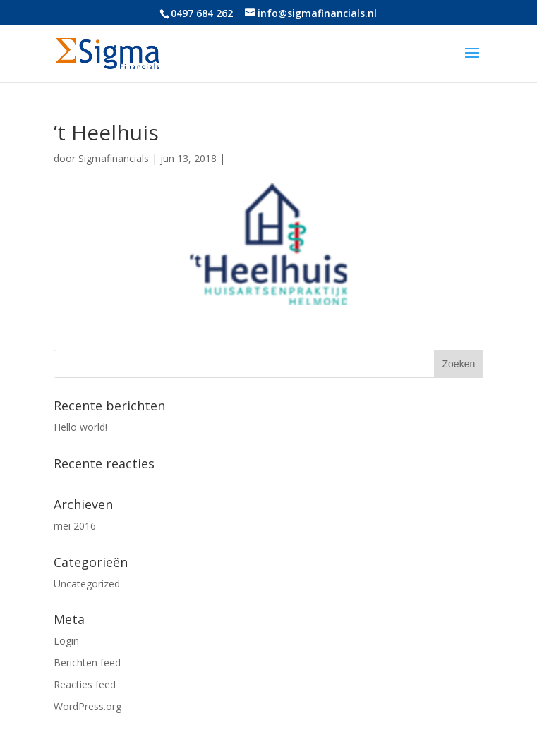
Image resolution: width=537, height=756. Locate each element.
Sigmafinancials (114, 158)
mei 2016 (75, 526)
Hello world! (80, 427)
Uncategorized (87, 584)
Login (66, 641)
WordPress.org (88, 706)
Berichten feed (87, 663)
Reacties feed (85, 684)
